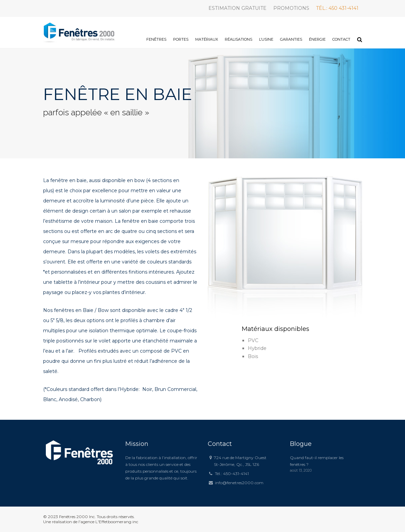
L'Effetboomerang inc (117, 522)
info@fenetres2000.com (239, 483)
